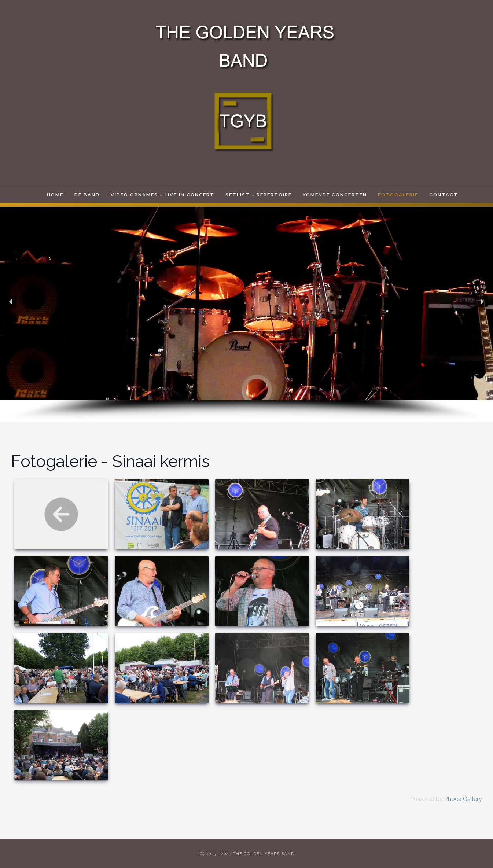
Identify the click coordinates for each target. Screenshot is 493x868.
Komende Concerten (335, 195)
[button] (11, 302)
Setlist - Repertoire (259, 195)
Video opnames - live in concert (163, 195)
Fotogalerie (398, 195)
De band (87, 195)
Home (55, 195)
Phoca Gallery (463, 799)
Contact (444, 195)
